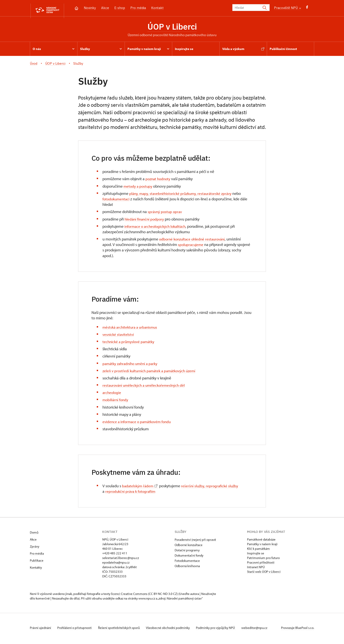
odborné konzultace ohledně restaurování (194, 241)
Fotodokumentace (187, 562)
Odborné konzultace (189, 547)
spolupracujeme (191, 246)
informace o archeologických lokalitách (156, 228)
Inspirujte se (256, 555)
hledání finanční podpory (145, 221)
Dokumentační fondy (189, 557)
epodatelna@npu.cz (116, 564)
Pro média (138, 8)
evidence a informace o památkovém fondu (138, 423)
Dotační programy (187, 552)
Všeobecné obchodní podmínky (173, 629)
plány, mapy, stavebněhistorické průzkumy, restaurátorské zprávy (183, 195)
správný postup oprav (166, 213)
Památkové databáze (261, 541)
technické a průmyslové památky (129, 343)
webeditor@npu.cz (262, 629)
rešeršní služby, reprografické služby (211, 488)
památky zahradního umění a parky (132, 365)
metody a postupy (138, 188)
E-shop (120, 8)
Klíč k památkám (258, 550)
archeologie (112, 394)
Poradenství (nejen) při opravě (195, 541)
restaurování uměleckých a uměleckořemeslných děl (145, 387)
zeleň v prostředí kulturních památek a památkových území (151, 373)
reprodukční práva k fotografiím (131, 493)
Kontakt (157, 8)
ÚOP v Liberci (172, 27)
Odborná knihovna (187, 568)
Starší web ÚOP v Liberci (264, 573)
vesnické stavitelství (119, 336)
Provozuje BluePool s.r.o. (298, 629)
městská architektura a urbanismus (131, 329)
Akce (105, 8)
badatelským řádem (140, 488)
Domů (34, 534)
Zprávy (35, 548)
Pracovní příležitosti (261, 564)
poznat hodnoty (159, 181)
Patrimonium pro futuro (263, 559)
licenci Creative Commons (129, 595)
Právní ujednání (41, 629)
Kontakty (36, 569)
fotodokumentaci (117, 201)
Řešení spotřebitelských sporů (122, 629)
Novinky (90, 8)
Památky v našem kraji (262, 546)
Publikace (37, 562)
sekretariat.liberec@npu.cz (121, 559)
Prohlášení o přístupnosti (76, 629)
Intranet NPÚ (256, 569)
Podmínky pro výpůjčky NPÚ (222, 629)
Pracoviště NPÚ (288, 8)
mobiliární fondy (116, 401)
